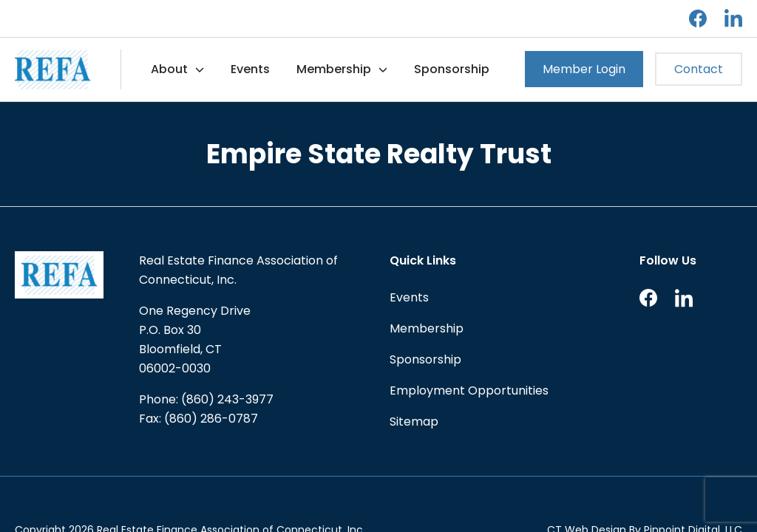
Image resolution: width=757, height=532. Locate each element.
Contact (699, 69)
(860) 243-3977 (227, 399)
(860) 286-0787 (211, 419)
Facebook (698, 18)
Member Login (584, 69)
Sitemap (414, 422)
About (169, 69)
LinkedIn (733, 18)
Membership (334, 69)
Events (250, 69)
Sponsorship (452, 69)
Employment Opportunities (469, 391)
